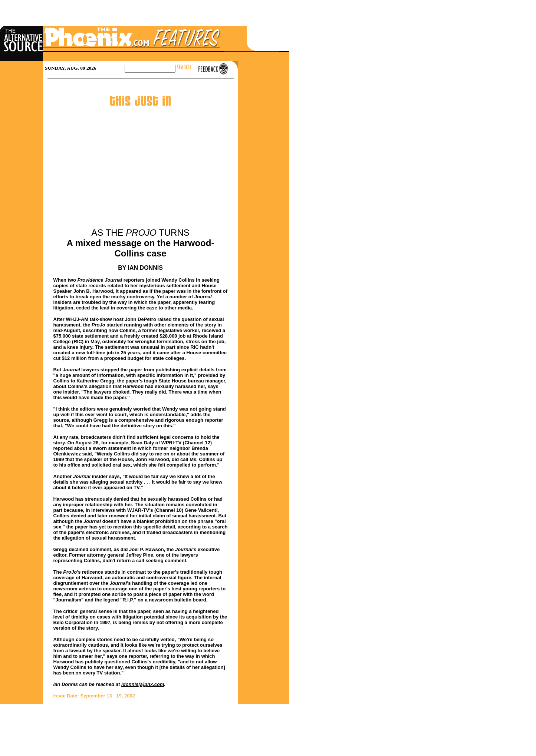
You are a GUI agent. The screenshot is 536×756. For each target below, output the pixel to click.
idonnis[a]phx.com (143, 684)
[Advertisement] (141, 172)
